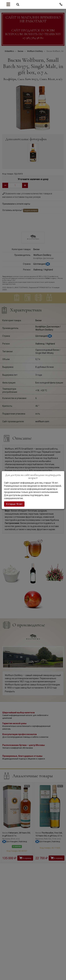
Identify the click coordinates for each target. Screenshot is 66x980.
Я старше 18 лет (14, 504)
